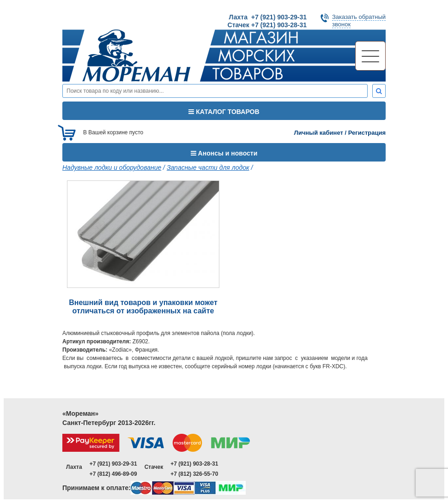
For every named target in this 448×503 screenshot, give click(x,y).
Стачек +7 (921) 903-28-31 (267, 25)
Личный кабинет (319, 133)
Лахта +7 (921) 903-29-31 (268, 17)
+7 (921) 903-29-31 (113, 464)
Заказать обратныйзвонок (359, 21)
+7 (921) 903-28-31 (194, 464)
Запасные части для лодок (208, 168)
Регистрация (367, 133)
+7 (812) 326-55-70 (194, 474)
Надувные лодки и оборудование (112, 168)
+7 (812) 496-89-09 (113, 474)
